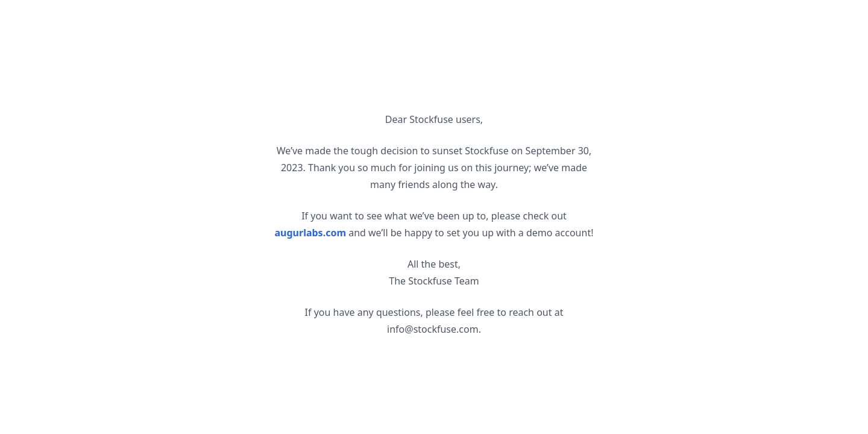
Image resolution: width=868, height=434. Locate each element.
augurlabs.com (311, 233)
